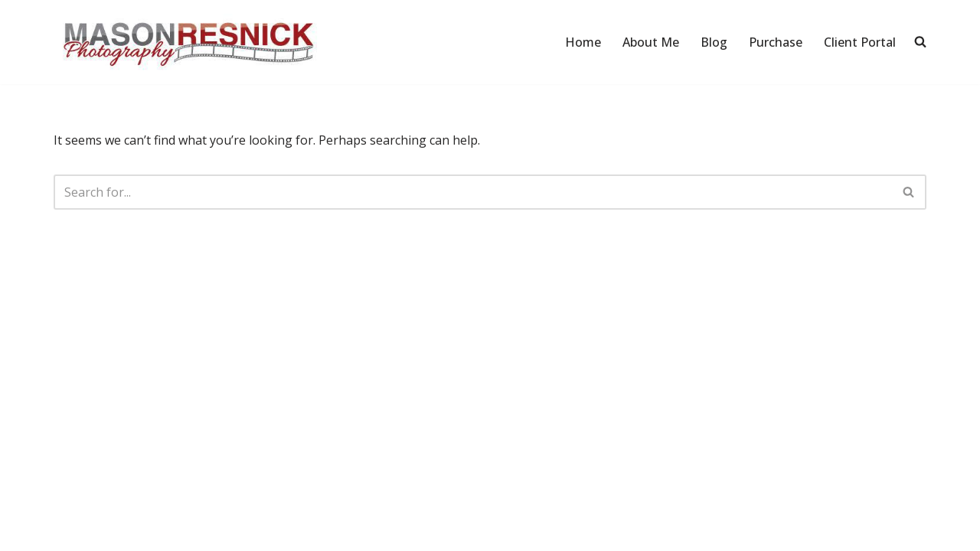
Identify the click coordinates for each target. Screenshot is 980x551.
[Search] (473, 192)
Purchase (776, 42)
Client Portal (860, 42)
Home (583, 42)
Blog (714, 42)
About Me (651, 42)
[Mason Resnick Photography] (188, 42)
